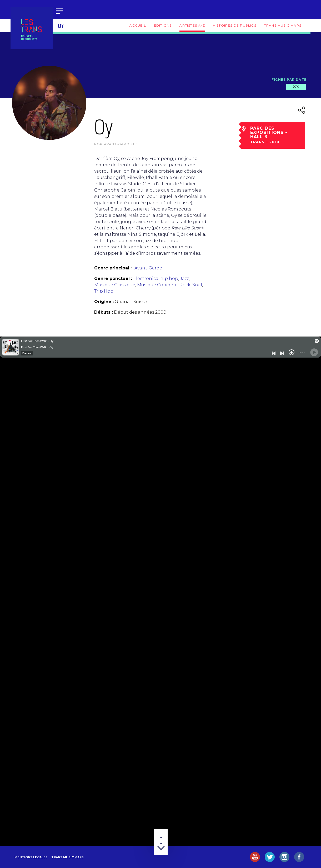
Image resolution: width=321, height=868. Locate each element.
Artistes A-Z (192, 25)
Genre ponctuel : (113, 279)
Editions (163, 25)
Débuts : (104, 312)
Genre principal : (113, 268)
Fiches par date (289, 80)
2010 (296, 87)
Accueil (138, 25)
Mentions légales (31, 857)
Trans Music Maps (283, 25)
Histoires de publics (235, 25)
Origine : (104, 302)
